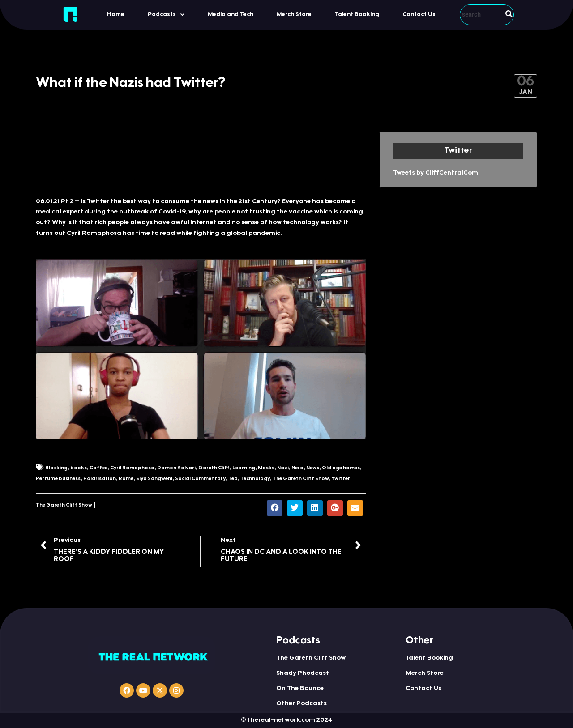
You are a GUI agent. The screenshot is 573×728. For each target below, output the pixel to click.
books (79, 468)
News (313, 468)
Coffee (98, 468)
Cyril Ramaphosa (132, 468)
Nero (297, 468)
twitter (341, 479)
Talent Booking (357, 15)
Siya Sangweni (154, 479)
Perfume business (58, 479)
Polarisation (100, 479)
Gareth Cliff (214, 468)
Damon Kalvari (176, 468)
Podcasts (166, 15)
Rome (126, 479)
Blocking (56, 468)
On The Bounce (300, 689)
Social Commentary (200, 479)
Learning (244, 468)
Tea (233, 479)
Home (116, 15)
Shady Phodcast (303, 673)
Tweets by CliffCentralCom (436, 173)
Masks (266, 468)
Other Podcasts (301, 704)
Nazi (283, 468)
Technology (255, 479)
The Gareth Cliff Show (301, 479)
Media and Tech (231, 15)
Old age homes (341, 468)
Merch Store (294, 15)
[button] (166, 15)
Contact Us (419, 15)
